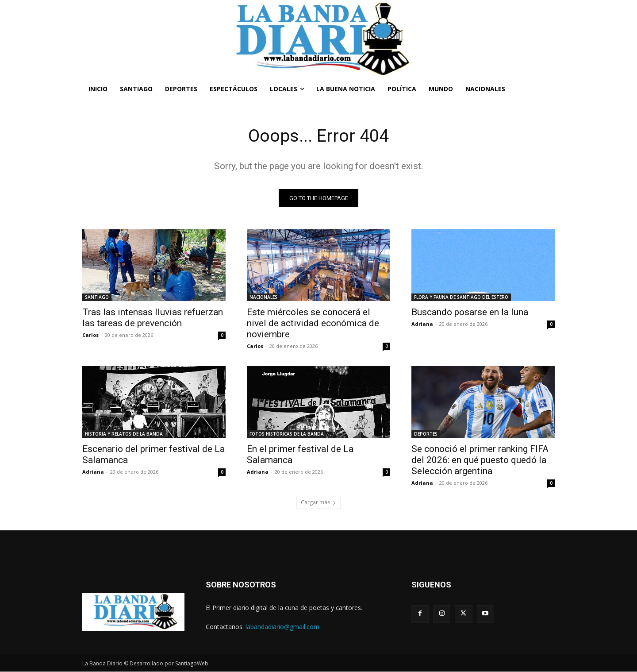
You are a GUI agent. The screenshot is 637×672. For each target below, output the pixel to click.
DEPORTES (426, 434)
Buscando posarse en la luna (470, 313)
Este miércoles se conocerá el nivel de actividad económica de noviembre (313, 324)
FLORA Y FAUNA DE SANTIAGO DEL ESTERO (461, 297)
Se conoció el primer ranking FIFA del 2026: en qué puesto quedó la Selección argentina (480, 460)
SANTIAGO (97, 297)
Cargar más (318, 503)
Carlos (90, 335)
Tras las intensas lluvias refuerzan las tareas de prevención (153, 318)
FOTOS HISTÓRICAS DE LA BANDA (287, 434)
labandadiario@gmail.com (282, 627)
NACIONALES (263, 297)
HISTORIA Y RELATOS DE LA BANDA (124, 434)
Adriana (422, 324)
